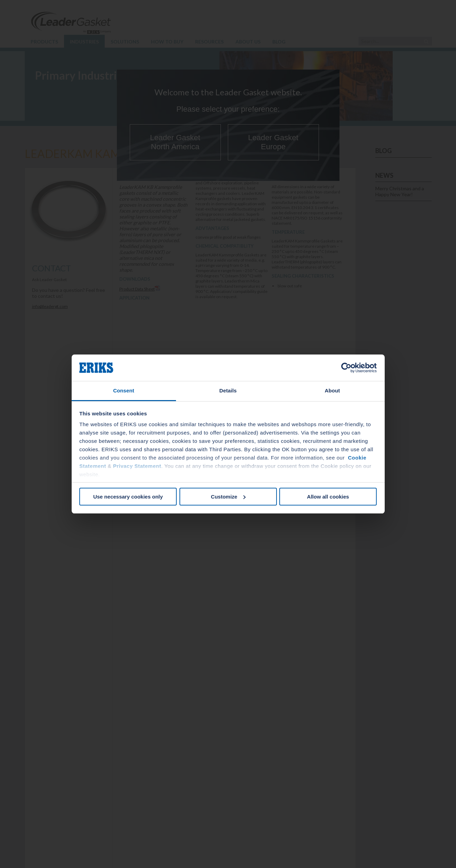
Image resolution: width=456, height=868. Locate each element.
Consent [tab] (124, 391)
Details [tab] (228, 391)
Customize (228, 497)
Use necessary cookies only (128, 497)
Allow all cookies (328, 497)
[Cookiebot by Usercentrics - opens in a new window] (346, 368)
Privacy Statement (137, 466)
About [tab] (333, 391)
